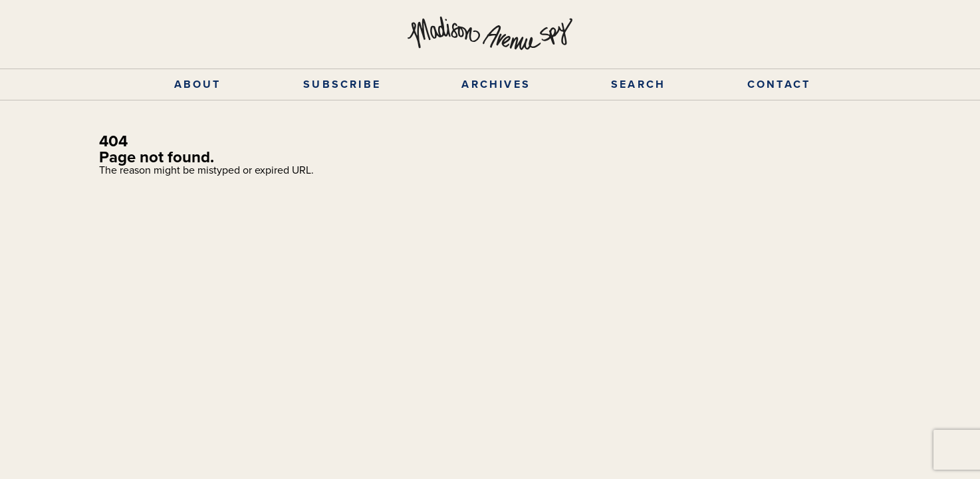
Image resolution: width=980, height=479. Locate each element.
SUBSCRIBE (342, 84)
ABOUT (198, 84)
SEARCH (638, 84)
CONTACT (779, 84)
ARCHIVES (496, 84)
